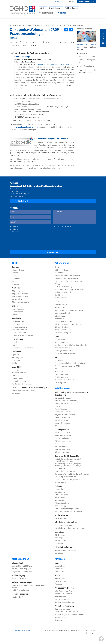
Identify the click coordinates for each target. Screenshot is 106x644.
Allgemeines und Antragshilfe (66, 550)
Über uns (15, 267)
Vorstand (15, 273)
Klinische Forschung (62, 452)
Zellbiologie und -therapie (64, 380)
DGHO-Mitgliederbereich (21, 297)
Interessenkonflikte (19, 333)
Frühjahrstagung (18, 575)
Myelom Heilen (60, 617)
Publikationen (72, 8)
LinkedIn (14, 227)
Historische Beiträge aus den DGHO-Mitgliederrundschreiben (68, 460)
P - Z (57, 357)
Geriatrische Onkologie (63, 292)
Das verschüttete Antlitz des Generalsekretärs (72, 474)
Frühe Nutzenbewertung (64, 412)
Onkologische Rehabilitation (65, 353)
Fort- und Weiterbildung (63, 287)
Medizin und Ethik (61, 342)
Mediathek (59, 532)
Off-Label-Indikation (64, 547)
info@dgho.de (20, 197)
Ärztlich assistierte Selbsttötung (67, 401)
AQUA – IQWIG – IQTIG (63, 433)
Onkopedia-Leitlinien (63, 495)
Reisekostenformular (19, 330)
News (57, 563)
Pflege (57, 369)
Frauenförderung (61, 409)
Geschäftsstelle (17, 312)
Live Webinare (17, 394)
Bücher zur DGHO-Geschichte (67, 456)
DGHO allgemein (61, 535)
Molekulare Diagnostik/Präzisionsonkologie (71, 345)
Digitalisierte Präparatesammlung (24, 391)
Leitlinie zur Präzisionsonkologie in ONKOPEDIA (55, 64)
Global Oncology (61, 298)
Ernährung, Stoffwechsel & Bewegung (68, 281)
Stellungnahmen (62, 430)
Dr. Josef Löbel (60, 469)
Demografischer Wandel (64, 404)
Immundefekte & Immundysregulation (69, 310)
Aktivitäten (16, 376)
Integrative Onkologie (63, 313)
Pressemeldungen (61, 581)
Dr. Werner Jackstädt (62, 609)
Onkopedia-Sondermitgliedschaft (67, 509)
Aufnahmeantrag (18, 321)
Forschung (59, 406)
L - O (57, 336)
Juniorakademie (17, 378)
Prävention (59, 372)
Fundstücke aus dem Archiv (65, 471)
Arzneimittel (59, 500)
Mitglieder (16, 288)
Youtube (14, 232)
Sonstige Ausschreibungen (64, 602)
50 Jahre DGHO (60, 482)
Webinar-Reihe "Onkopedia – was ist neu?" (51, 139)
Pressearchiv (60, 584)
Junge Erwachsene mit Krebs (65, 415)
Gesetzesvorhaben (62, 447)
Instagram (15, 229)
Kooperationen (17, 284)
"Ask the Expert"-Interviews (22, 384)
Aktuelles (62, 13)
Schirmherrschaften (20, 594)
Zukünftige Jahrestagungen (21, 569)
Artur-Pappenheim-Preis (64, 591)
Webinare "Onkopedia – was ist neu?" (69, 512)
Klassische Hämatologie (64, 322)
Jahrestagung (60, 538)
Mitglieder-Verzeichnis (20, 294)
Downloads (16, 318)
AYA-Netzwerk (60, 273)
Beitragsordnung (18, 324)
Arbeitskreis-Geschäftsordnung (23, 335)
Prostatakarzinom (61, 374)
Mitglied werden (22, 201)
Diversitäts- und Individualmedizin (67, 276)
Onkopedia (61, 2)
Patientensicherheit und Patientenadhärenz (71, 363)
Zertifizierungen (18, 339)
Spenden (15, 315)
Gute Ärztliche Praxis (62, 449)
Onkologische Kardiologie (64, 348)
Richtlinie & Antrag (18, 597)
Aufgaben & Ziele (18, 270)
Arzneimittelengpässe (63, 398)
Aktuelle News (60, 566)
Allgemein (15, 355)
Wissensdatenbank (62, 503)
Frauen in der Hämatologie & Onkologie (69, 290)
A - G (57, 267)
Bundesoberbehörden (63, 436)
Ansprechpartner (18, 309)
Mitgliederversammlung (20, 302)
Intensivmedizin (61, 316)
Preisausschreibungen (64, 588)
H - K (57, 302)
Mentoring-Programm (19, 373)
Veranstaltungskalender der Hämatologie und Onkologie (28, 586)
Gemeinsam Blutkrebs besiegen (66, 612)
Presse (58, 575)
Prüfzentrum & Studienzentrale (23, 348)
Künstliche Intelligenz (63, 333)
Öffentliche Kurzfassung (64, 525)
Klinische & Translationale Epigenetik (69, 324)
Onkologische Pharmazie (64, 351)
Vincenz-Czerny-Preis (63, 599)
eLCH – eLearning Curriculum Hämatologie (29, 388)
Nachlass (15, 363)
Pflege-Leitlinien (61, 498)
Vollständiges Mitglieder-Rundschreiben (69, 528)
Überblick (15, 342)
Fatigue (57, 284)
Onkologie (58, 620)
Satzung (14, 281)
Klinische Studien (61, 327)
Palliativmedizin (61, 360)
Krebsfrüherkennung (62, 417)
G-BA (57, 444)
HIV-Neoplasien (61, 308)
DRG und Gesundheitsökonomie (66, 279)
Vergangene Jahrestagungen (22, 572)
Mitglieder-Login (86, 2)
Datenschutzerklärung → (62, 227)
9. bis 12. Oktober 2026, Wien (22, 566)
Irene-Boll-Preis (61, 597)
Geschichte (16, 352)
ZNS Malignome (60, 383)
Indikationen (59, 553)
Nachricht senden (53, 252)
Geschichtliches (61, 541)
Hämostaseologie (61, 305)
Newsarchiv (59, 569)
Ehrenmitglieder (17, 299)
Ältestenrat (16, 279)
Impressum (16, 630)
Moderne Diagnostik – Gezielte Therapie (69, 615)
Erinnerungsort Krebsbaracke (65, 477)
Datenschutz (26, 630)
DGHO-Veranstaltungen (20, 590)
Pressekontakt (60, 579)
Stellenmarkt (60, 572)
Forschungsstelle (18, 358)
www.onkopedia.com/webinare (27, 127)
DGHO (42, 8)
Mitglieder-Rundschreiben (66, 522)
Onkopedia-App (60, 506)
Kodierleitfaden (62, 515)
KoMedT (14, 345)
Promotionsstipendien (64, 606)
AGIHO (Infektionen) (62, 270)
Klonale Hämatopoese (63, 330)
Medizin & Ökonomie (62, 423)
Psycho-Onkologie (61, 377)
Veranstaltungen (47, 13)
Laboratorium (60, 340)
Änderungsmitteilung (19, 327)
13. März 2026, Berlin (19, 579)
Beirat (14, 276)
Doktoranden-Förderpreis (64, 594)
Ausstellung (16, 360)
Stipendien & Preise (19, 381)
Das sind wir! (16, 370)
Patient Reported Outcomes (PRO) (67, 366)
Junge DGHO (17, 367)
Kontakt (71, 2)
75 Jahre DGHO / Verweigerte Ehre (67, 480)
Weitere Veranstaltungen (22, 582)
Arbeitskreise (55, 8)
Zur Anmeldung (20, 88)
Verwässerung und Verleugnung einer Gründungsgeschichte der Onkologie (68, 465)
